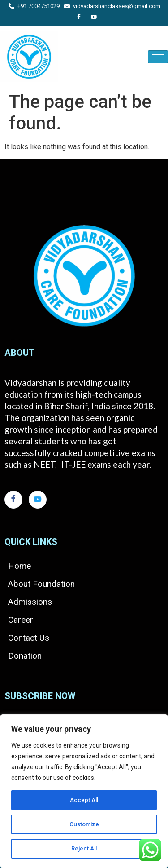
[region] (84, 791)
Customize (84, 824)
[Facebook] (79, 18)
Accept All (84, 800)
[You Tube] (94, 18)
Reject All (84, 849)
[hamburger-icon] (158, 57)
